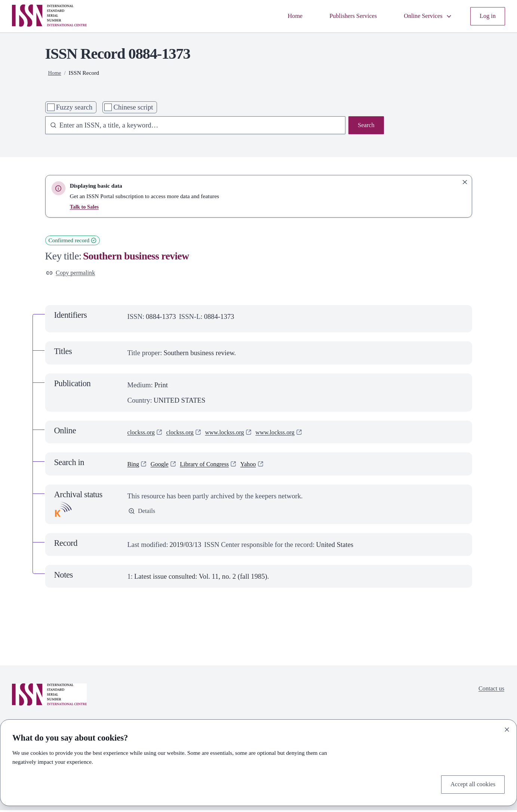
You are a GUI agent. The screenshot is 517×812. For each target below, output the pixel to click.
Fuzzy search (74, 107)
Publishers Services (342, 16)
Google (162, 466)
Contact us (490, 691)
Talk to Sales (85, 207)
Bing (134, 466)
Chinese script (133, 107)
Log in (487, 16)
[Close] (507, 728)
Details (143, 514)
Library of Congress (212, 466)
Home (279, 16)
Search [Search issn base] (365, 126)
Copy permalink (73, 274)
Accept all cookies (470, 784)
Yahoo (261, 466)
